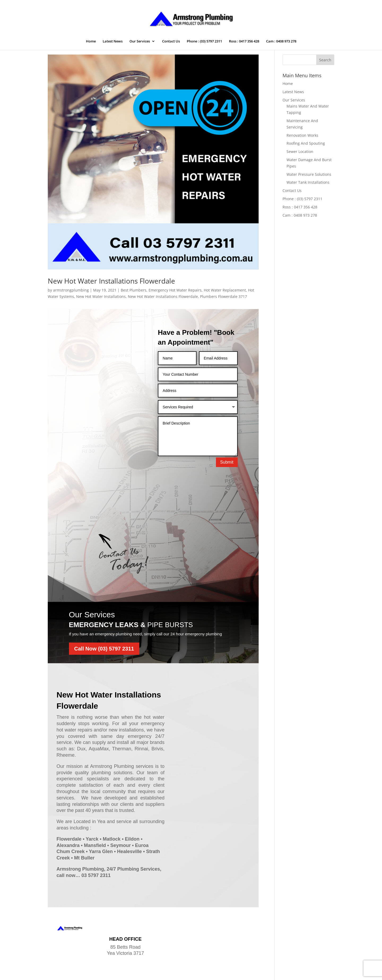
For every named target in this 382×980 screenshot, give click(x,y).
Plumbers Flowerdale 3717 (223, 296)
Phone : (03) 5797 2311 (204, 41)
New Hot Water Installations (101, 296)
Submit (227, 462)
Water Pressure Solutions (309, 174)
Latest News (113, 41)
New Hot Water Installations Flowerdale (111, 281)
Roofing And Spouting (306, 143)
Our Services (140, 41)
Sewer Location (300, 151)
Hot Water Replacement (225, 290)
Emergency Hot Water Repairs (175, 290)
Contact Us (171, 41)
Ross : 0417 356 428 (244, 41)
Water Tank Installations (308, 182)
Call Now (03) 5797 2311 (104, 616)
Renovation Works (302, 135)
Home (91, 41)
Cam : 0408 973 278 (281, 41)
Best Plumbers (134, 290)
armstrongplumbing (71, 290)
